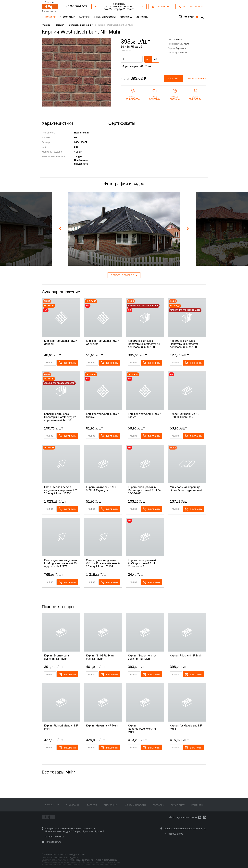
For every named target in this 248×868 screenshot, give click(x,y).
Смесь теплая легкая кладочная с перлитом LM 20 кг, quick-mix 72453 (61, 490)
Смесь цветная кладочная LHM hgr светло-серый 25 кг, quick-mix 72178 (61, 563)
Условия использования (106, 860)
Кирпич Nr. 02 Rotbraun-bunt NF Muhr (101, 657)
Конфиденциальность (83, 860)
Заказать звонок (196, 79)
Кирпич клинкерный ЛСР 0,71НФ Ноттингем (186, 416)
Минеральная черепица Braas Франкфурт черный (186, 489)
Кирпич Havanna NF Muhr (102, 726)
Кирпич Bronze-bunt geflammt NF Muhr (56, 657)
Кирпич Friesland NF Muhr (186, 656)
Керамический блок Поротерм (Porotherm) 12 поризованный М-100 (60, 417)
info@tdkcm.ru (53, 842)
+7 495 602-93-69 (76, 6)
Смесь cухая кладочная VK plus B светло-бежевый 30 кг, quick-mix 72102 (103, 563)
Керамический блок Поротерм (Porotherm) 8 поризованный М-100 (185, 344)
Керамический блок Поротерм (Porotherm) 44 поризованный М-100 (144, 344)
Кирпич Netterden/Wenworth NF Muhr (143, 729)
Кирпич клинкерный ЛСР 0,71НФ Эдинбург (102, 489)
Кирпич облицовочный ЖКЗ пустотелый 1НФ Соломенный (142, 563)
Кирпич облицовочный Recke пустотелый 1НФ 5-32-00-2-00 (144, 490)
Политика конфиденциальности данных (60, 858)
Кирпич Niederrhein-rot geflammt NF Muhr (142, 657)
